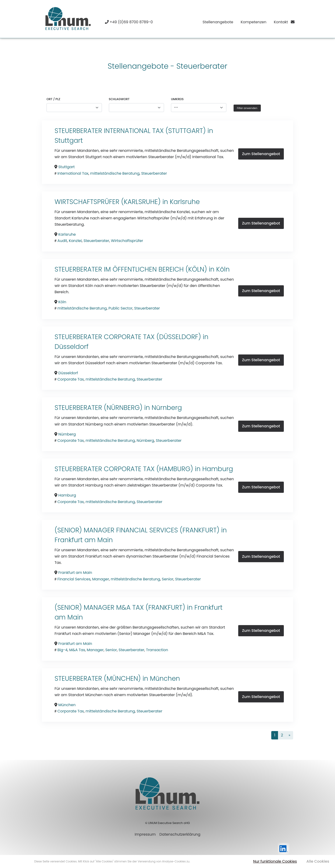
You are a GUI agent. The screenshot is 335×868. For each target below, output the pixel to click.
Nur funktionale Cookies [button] (275, 861)
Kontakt (284, 22)
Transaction (157, 650)
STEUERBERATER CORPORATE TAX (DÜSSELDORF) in (131, 337)
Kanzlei (75, 241)
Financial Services (74, 579)
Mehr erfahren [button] (201, 861)
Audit (62, 241)
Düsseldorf (71, 347)
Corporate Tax (71, 379)
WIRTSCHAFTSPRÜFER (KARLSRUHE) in (112, 202)
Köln (223, 269)
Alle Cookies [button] (318, 861)
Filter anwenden (247, 108)
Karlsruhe (185, 202)
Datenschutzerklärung (180, 834)
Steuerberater (154, 173)
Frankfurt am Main (84, 540)
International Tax (73, 173)
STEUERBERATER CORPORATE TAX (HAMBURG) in (128, 469)
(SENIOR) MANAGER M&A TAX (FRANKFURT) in (124, 608)
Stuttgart (69, 141)
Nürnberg (167, 408)
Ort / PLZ (53, 99)
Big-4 (62, 650)
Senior (168, 579)
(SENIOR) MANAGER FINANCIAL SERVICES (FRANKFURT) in (141, 530)
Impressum (145, 834)
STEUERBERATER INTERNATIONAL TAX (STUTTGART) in (134, 131)
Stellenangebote (218, 22)
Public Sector (120, 308)
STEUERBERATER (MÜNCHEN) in (102, 679)
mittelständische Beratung (115, 173)
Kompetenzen (253, 22)
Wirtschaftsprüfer (127, 241)
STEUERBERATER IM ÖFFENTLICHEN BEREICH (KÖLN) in (135, 269)
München (165, 679)
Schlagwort (119, 99)
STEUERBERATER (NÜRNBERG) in (103, 408)
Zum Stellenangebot (261, 154)
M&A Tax (77, 650)
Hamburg (218, 469)
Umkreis (177, 99)
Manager (100, 579)
